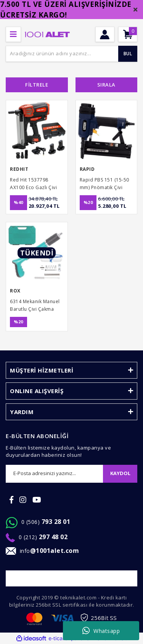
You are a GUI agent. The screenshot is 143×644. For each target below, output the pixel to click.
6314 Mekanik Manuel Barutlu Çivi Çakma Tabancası (35, 306)
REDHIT (19, 169)
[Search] (71, 54)
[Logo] (47, 34)
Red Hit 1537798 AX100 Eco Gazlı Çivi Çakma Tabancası (33, 184)
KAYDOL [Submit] (120, 473)
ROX (15, 291)
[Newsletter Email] (54, 474)
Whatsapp (101, 631)
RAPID (87, 169)
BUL (128, 54)
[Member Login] (105, 34)
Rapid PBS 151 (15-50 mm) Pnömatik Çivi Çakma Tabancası (104, 184)
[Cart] (128, 34)
